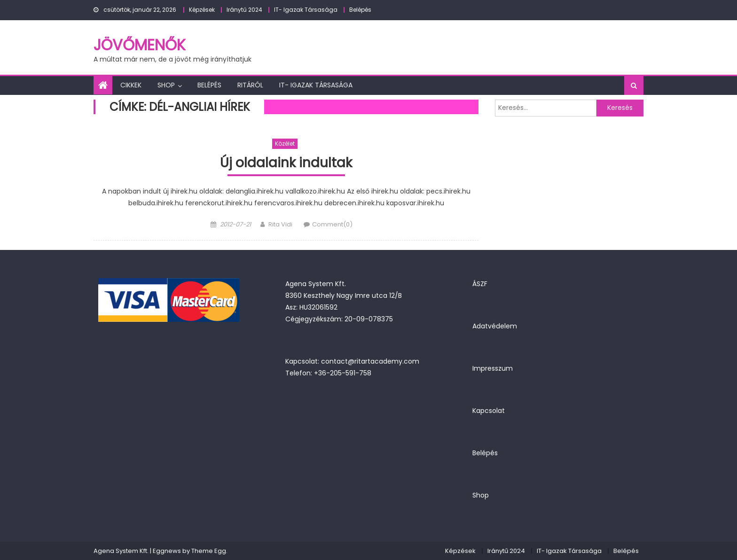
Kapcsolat (489, 411)
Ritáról (250, 85)
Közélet (285, 144)
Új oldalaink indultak (286, 163)
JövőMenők (140, 45)
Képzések (202, 10)
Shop (166, 85)
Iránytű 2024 (244, 10)
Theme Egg (209, 551)
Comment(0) (332, 224)
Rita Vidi (280, 224)
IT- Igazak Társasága (306, 10)
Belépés (360, 10)
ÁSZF (480, 284)
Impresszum (493, 368)
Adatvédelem (495, 326)
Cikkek (131, 85)
